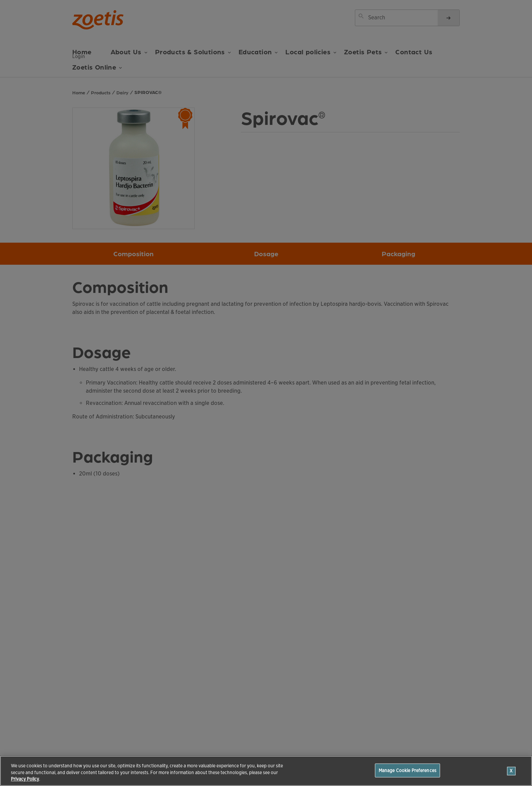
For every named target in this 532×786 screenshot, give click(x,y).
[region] (266, 771)
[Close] (511, 771)
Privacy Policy (25, 779)
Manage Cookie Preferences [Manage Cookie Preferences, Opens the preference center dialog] (407, 770)
